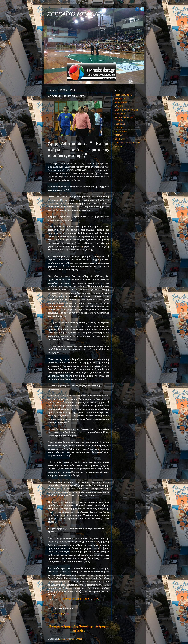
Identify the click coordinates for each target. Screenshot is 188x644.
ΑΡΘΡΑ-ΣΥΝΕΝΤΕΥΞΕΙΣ (126, 110)
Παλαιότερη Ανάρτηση (93, 626)
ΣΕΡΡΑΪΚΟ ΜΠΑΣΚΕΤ (76, 14)
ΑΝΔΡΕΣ (119, 106)
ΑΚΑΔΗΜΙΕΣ (121, 102)
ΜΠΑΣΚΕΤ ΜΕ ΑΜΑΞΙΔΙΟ (127, 143)
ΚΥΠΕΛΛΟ (120, 139)
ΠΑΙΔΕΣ (118, 147)
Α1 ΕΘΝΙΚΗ (120, 99)
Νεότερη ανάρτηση (61, 626)
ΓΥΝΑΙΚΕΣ (120, 124)
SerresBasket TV (123, 95)
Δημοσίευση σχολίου (60, 613)
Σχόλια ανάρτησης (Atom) (71, 639)
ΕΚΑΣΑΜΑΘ (120, 131)
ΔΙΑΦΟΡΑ (119, 128)
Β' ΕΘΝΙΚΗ (120, 114)
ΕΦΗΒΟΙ (118, 135)
